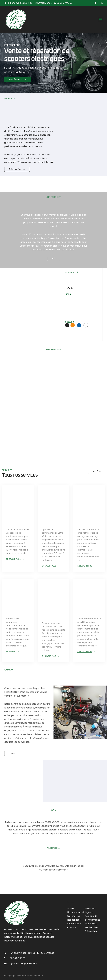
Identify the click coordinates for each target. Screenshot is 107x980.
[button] (100, 19)
